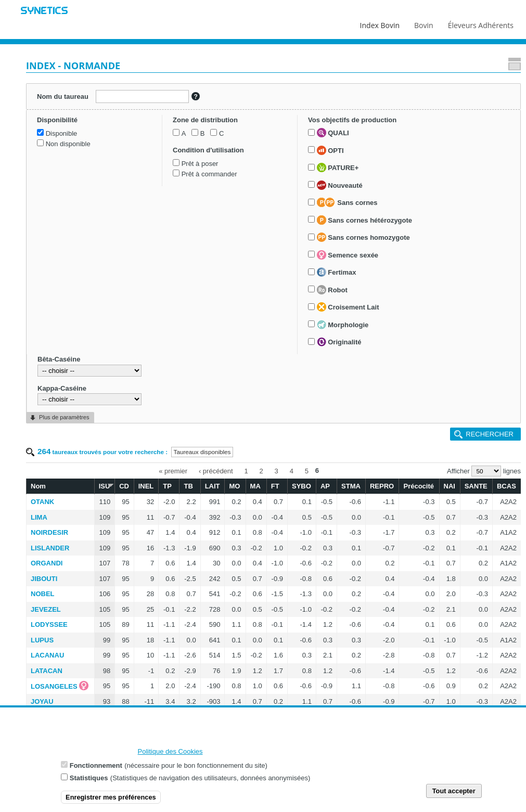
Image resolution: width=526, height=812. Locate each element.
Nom (38, 486)
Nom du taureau (63, 96)
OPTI (330, 150)
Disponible (62, 133)
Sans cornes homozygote (363, 237)
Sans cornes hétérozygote (364, 220)
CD (124, 486)
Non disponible (68, 144)
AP (325, 486)
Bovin (423, 23)
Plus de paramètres (64, 417)
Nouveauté (340, 185)
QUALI (333, 133)
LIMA (39, 517)
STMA (351, 486)
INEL (146, 486)
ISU (105, 486)
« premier (173, 471)
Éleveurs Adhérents (481, 23)
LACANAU (47, 655)
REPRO (382, 486)
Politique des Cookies (170, 756)
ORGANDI (47, 563)
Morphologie (343, 325)
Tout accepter (454, 795)
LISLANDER (50, 548)
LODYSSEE (49, 624)
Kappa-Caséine (62, 388)
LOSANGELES (54, 686)
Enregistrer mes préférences (111, 801)
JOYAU (42, 701)
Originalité (339, 342)
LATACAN (47, 671)
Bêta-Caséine (59, 359)
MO (234, 486)
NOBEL (43, 594)
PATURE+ (338, 167)
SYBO (302, 486)
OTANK (42, 502)
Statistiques (89, 782)
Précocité (419, 486)
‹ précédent (216, 471)
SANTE (476, 486)
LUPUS (42, 640)
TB (188, 486)
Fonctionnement (96, 770)
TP (167, 486)
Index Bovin (380, 23)
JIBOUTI (44, 579)
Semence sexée (348, 255)
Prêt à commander (209, 174)
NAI (450, 486)
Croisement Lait (348, 307)
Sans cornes (347, 202)
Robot (332, 290)
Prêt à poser (200, 164)
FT (275, 486)
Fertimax (337, 272)
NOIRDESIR (49, 532)
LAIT (213, 486)
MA (255, 486)
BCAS (506, 486)
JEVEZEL (46, 609)
